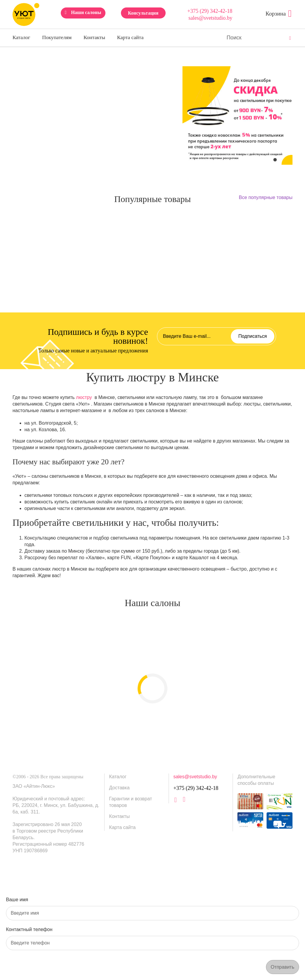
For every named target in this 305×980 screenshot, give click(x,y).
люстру (84, 397)
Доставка (119, 788)
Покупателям (57, 37)
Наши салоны (86, 12)
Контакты (94, 37)
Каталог (21, 37)
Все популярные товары (266, 197)
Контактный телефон (29, 929)
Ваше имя (17, 900)
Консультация (143, 13)
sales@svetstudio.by (210, 18)
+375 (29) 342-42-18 (210, 11)
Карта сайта (130, 37)
